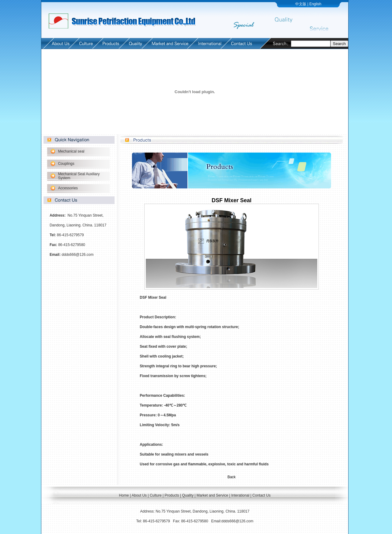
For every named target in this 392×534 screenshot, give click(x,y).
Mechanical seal (71, 151)
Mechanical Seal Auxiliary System (79, 176)
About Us (139, 495)
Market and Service (212, 495)
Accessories (68, 188)
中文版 (301, 4)
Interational (240, 495)
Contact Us (261, 495)
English (315, 4)
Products (172, 495)
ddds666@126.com (77, 255)
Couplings (66, 164)
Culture (156, 495)
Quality (188, 495)
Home (124, 495)
